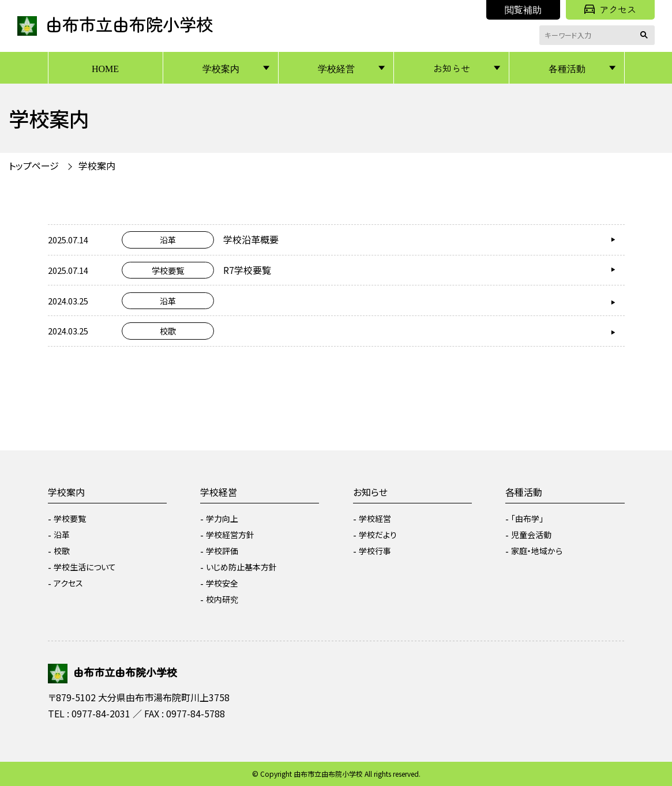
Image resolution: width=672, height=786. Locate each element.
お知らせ (452, 68)
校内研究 (222, 599)
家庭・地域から (537, 551)
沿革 (62, 535)
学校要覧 (70, 518)
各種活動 (567, 68)
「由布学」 (527, 518)
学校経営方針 (230, 535)
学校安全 (222, 583)
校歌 (62, 551)
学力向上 (222, 518)
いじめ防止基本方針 (241, 567)
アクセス (610, 9)
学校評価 (222, 551)
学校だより (378, 535)
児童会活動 (531, 535)
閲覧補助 (523, 9)
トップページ (34, 166)
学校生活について (85, 567)
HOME (105, 68)
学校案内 (221, 68)
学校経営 (336, 68)
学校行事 (375, 551)
